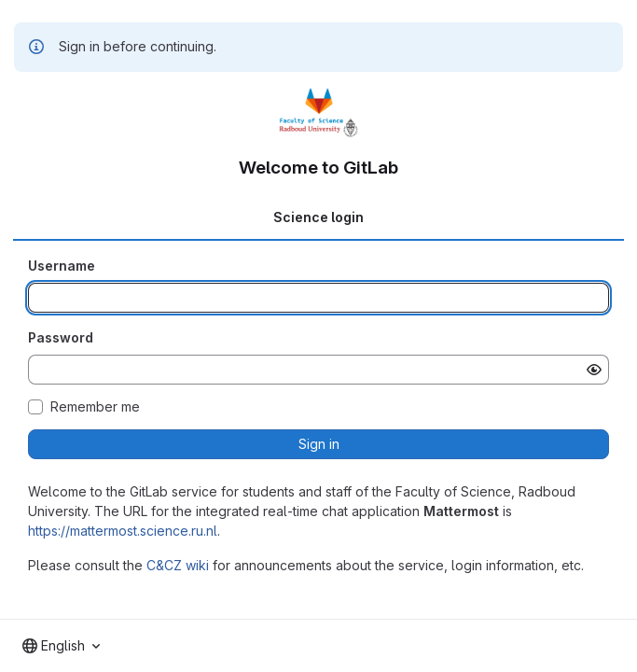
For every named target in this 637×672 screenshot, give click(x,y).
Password (61, 337)
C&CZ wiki (178, 565)
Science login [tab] (318, 217)
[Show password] (594, 370)
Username (62, 266)
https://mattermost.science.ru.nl (123, 531)
